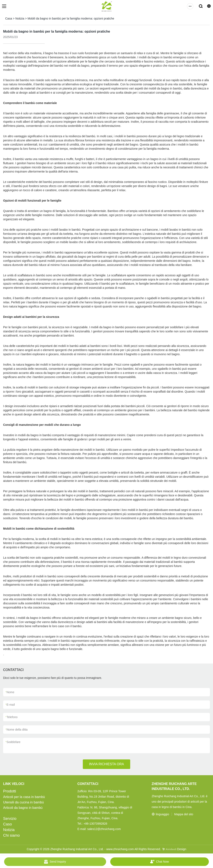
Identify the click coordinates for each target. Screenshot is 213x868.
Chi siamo (11, 835)
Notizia (20, 18)
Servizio (10, 819)
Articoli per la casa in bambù (24, 797)
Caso (7, 824)
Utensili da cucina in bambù (24, 802)
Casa (9, 18)
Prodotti (10, 791)
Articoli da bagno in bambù (23, 808)
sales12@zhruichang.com (104, 829)
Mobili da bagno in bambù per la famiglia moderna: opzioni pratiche (71, 18)
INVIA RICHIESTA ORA (106, 764)
